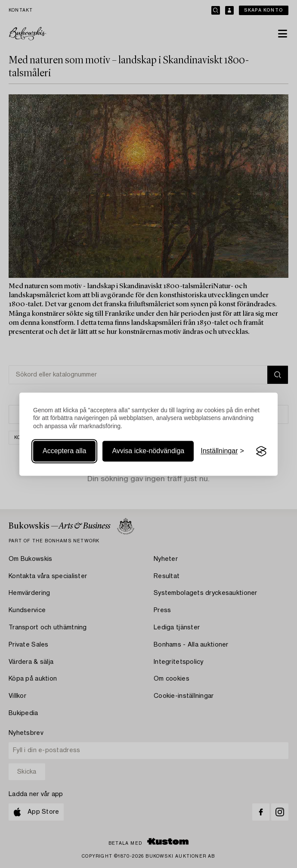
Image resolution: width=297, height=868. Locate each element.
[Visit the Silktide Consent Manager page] (261, 451)
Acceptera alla (64, 451)
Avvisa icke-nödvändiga (148, 451)
